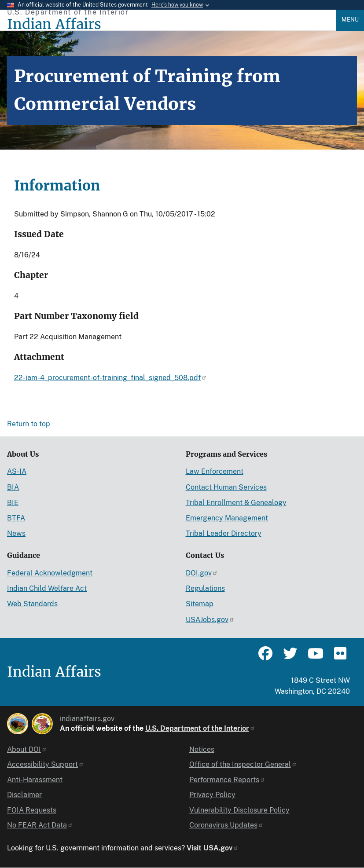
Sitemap (200, 604)
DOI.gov (202, 573)
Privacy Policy (212, 795)
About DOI (27, 749)
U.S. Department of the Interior (200, 728)
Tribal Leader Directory (224, 533)
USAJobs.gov (210, 620)
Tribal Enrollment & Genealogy (236, 503)
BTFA (16, 518)
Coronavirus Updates (226, 825)
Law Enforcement (215, 471)
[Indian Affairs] (172, 24)
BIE (13, 503)
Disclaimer (24, 795)
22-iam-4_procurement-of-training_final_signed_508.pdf (110, 378)
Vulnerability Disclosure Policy (239, 810)
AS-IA (17, 471)
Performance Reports (227, 780)
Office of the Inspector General (243, 764)
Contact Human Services (226, 487)
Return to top (29, 424)
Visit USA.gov (213, 848)
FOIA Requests (32, 810)
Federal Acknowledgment (50, 573)
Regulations (205, 588)
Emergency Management (227, 518)
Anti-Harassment (35, 780)
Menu (350, 20)
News (16, 533)
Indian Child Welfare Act (47, 588)
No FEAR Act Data (40, 825)
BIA (13, 487)
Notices (202, 749)
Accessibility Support (46, 764)
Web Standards (32, 604)
